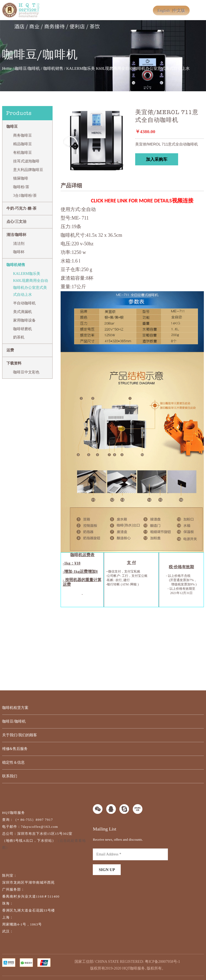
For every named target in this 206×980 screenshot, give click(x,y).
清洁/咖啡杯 (16, 235)
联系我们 (10, 776)
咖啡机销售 (53, 68)
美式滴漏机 (23, 312)
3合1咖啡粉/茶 (25, 196)
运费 (10, 350)
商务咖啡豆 (23, 135)
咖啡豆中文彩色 (26, 372)
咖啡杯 (19, 252)
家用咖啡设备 (24, 320)
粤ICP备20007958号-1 (162, 962)
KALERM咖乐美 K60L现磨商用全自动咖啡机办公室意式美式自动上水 (31, 284)
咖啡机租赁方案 (15, 708)
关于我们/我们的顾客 (20, 735)
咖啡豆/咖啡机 (27, 68)
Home (7, 68)
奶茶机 (19, 337)
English (164, 10)
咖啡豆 (12, 127)
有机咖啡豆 (23, 153)
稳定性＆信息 (13, 762)
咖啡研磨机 (23, 329)
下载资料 (14, 363)
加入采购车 (157, 159)
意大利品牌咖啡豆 (28, 170)
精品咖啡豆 (23, 144)
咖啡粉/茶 (21, 187)
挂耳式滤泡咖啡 (26, 161)
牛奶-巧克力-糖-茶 (21, 208)
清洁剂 (19, 244)
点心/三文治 (16, 222)
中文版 (179, 10)
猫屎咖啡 (21, 178)
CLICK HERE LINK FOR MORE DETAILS (131, 201)
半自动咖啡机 (24, 303)
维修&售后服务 (15, 749)
